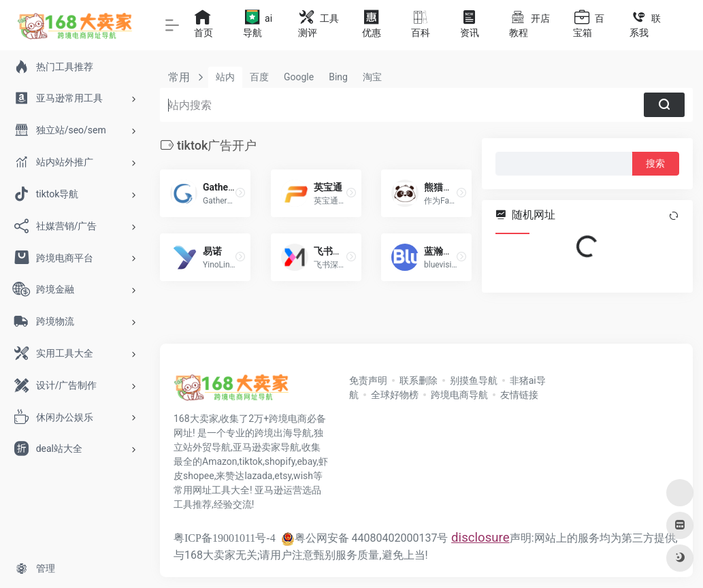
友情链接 (519, 395)
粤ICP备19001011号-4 (225, 538)
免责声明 (368, 380)
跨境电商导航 (459, 395)
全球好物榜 (395, 395)
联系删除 (419, 380)
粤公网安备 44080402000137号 (365, 538)
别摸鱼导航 (474, 380)
